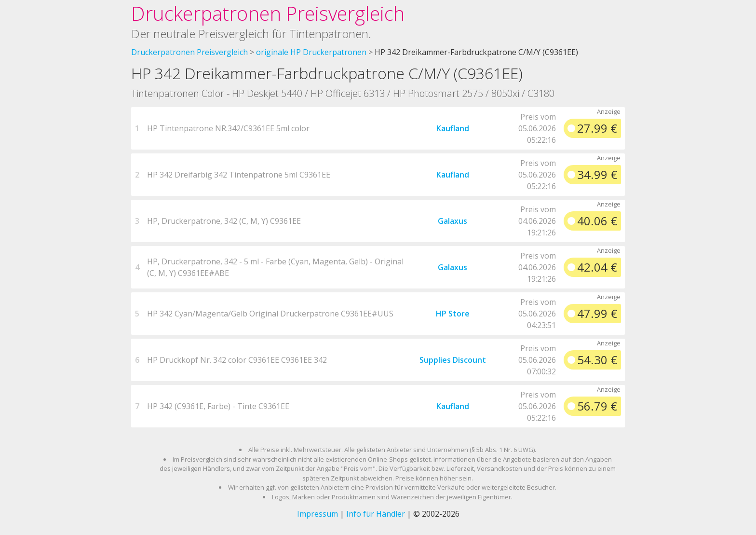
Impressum (317, 514)
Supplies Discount (453, 360)
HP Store (453, 314)
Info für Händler (376, 514)
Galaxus (452, 221)
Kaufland (453, 128)
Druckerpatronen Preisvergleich (268, 13)
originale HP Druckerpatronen (311, 52)
